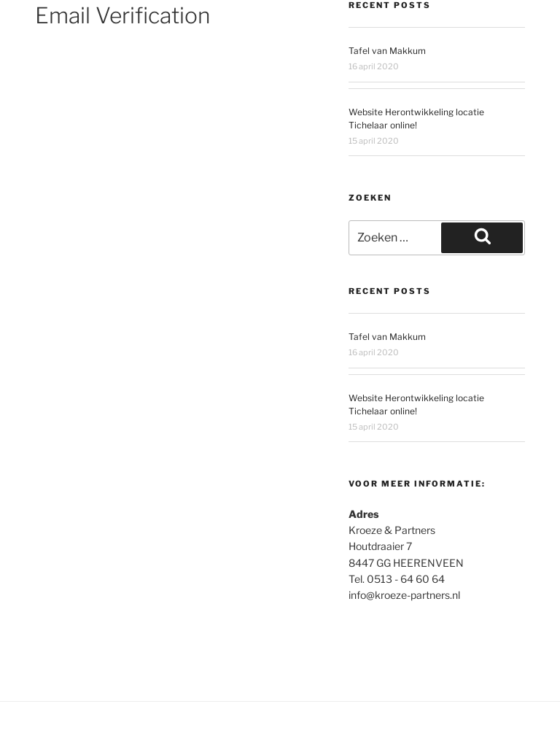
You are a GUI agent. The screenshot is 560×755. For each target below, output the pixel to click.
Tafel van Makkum (387, 51)
